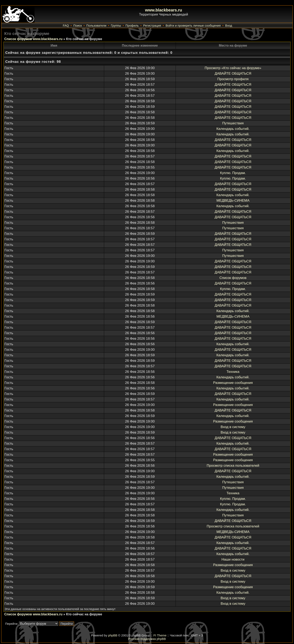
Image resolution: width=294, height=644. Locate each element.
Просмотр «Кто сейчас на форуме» (233, 68)
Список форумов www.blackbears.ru (33, 39)
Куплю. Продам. (233, 173)
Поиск (78, 25)
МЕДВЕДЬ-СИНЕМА (233, 201)
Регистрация (152, 25)
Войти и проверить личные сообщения (193, 25)
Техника (233, 372)
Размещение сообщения (233, 383)
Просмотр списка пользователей (233, 466)
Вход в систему (233, 427)
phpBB (113, 635)
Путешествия (233, 123)
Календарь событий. (233, 129)
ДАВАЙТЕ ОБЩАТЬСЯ (233, 74)
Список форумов (233, 278)
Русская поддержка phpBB (147, 639)
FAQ (66, 25)
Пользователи (96, 25)
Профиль (132, 25)
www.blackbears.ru (164, 10)
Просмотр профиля (233, 79)
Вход (229, 25)
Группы (116, 25)
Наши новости (233, 559)
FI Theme (160, 635)
